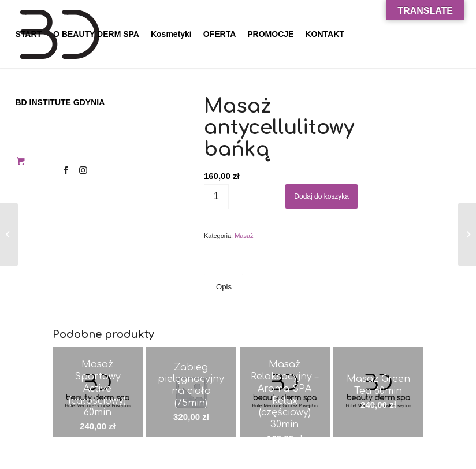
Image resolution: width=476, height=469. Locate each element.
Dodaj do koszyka (321, 196)
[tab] (224, 287)
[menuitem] (28, 34)
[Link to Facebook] (66, 170)
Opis (224, 287)
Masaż (244, 236)
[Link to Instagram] (83, 170)
